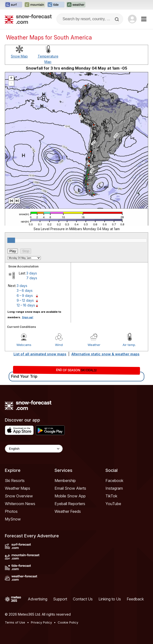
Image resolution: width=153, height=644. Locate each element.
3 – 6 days (25, 290)
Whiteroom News (20, 504)
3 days (32, 273)
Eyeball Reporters (70, 504)
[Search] (117, 19)
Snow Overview (19, 496)
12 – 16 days (26, 305)
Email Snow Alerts (70, 488)
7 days (32, 278)
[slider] (11, 240)
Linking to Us (110, 599)
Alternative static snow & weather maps (105, 354)
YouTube (113, 504)
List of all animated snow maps (40, 354)
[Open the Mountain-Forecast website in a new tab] (35, 5)
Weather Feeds (68, 511)
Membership (65, 481)
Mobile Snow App (70, 496)
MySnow (13, 519)
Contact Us (83, 599)
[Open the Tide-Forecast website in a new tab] (56, 5)
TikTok (111, 496)
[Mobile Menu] (144, 19)
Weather (94, 345)
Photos (11, 511)
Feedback (135, 599)
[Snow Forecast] (28, 19)
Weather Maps (17, 488)
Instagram (114, 488)
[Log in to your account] (132, 19)
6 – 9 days (25, 296)
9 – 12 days (25, 300)
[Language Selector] (34, 449)
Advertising (38, 599)
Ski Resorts (15, 481)
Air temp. (129, 345)
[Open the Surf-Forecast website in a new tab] (14, 5)
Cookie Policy (68, 622)
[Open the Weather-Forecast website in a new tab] (76, 5)
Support (60, 599)
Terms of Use (15, 622)
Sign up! (28, 317)
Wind (59, 345)
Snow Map (19, 56)
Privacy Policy (41, 622)
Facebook (114, 481)
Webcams (24, 345)
